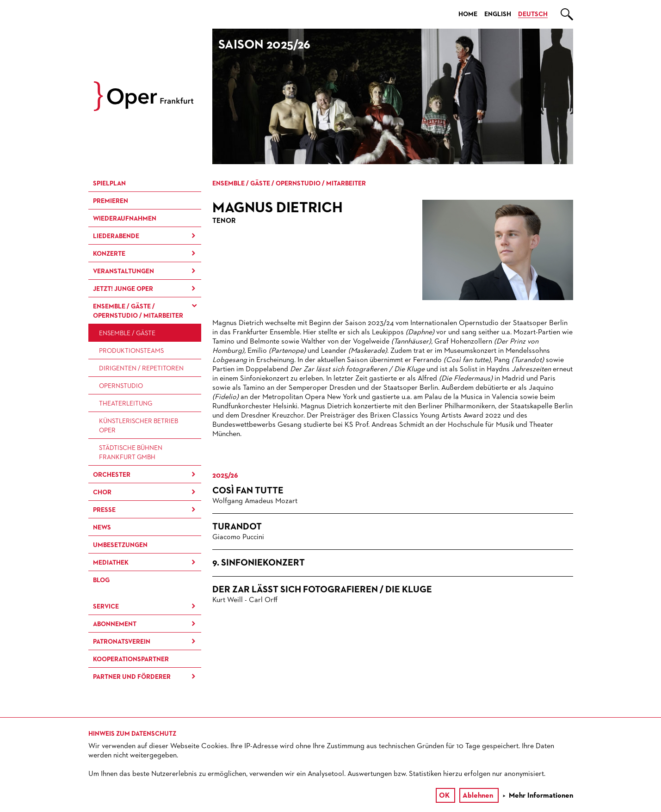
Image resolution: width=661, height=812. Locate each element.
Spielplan (109, 184)
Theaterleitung (126, 404)
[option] (393, 96)
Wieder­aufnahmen (125, 219)
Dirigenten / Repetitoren (141, 369)
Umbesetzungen (120, 545)
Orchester (112, 475)
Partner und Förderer (132, 677)
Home (468, 14)
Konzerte (109, 254)
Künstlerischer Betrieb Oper (139, 426)
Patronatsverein (122, 642)
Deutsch (533, 14)
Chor (102, 492)
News (102, 528)
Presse (104, 510)
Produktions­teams (131, 351)
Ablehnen (478, 796)
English (498, 14)
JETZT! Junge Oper (123, 289)
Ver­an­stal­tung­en (124, 271)
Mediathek (111, 563)
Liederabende (116, 236)
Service (106, 607)
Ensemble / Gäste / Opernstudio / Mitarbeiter (138, 311)
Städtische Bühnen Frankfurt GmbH (131, 453)
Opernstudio (121, 386)
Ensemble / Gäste (127, 333)
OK (444, 796)
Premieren (111, 201)
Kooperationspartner (131, 659)
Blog (101, 580)
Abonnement (115, 624)
